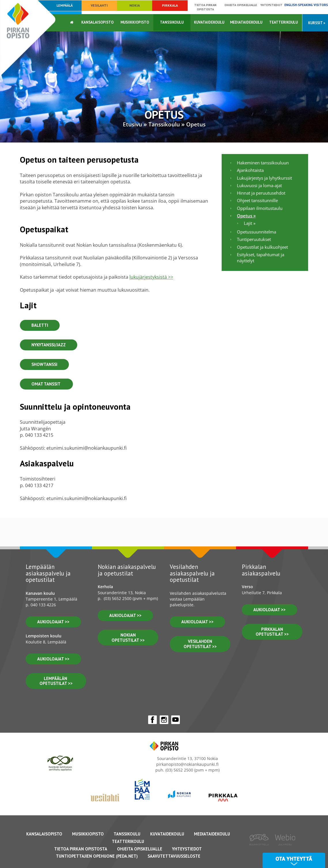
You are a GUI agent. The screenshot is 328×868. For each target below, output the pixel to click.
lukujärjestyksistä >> (151, 277)
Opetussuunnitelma (257, 232)
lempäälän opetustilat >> (56, 681)
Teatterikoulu (283, 22)
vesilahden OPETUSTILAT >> (200, 644)
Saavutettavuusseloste (174, 856)
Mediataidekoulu (246, 22)
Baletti (40, 325)
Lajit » (250, 223)
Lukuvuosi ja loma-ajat (259, 185)
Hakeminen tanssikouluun (263, 163)
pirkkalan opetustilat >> (272, 632)
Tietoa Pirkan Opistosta (81, 849)
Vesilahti (99, 5)
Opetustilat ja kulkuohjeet (262, 247)
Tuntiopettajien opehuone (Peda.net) (97, 856)
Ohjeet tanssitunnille (257, 200)
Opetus (196, 124)
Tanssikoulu (172, 22)
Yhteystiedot (271, 5)
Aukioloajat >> (125, 615)
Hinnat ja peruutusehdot (261, 193)
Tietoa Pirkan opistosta (205, 7)
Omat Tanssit (46, 384)
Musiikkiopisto (135, 22)
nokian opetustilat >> (128, 638)
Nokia (135, 5)
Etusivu (132, 124)
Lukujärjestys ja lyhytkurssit (264, 178)
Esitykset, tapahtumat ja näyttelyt (261, 258)
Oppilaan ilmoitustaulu (260, 208)
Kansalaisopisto (97, 22)
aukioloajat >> (53, 622)
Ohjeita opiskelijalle (241, 5)
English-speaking (306, 5)
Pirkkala (170, 5)
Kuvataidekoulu (209, 22)
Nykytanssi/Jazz (49, 345)
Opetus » (246, 216)
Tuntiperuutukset (254, 239)
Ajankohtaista (250, 170)
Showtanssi (44, 364)
